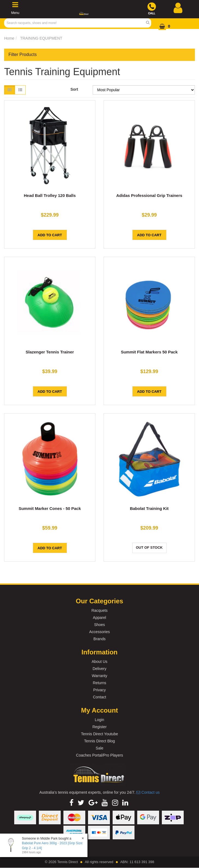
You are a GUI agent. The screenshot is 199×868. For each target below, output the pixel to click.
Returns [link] (99, 683)
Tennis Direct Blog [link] (100, 741)
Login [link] (99, 720)
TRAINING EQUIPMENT (41, 38)
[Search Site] (149, 23)
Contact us (148, 792)
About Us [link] (99, 662)
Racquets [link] (99, 610)
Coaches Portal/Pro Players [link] (99, 755)
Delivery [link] (100, 669)
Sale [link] (99, 748)
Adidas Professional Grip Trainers (149, 195)
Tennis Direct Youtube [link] (99, 734)
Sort (74, 89)
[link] (71, 803)
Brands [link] (99, 639)
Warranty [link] (99, 676)
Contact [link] (99, 697)
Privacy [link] (99, 690)
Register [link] (99, 727)
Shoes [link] (99, 625)
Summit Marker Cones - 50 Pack (50, 508)
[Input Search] (76, 23)
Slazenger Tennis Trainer (50, 352)
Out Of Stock (149, 547)
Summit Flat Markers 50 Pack (149, 352)
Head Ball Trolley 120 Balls (50, 195)
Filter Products (23, 54)
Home (9, 38)
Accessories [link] (99, 632)
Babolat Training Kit (149, 508)
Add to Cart (50, 235)
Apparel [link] (99, 618)
